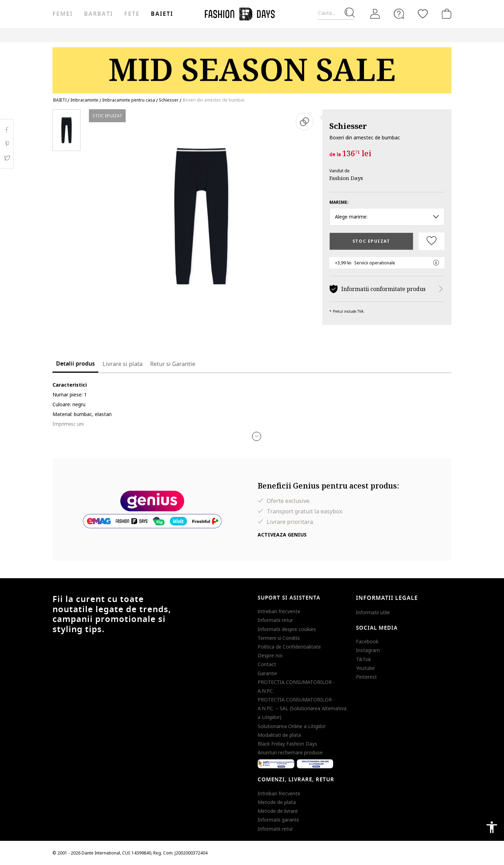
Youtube (365, 668)
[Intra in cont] (375, 14)
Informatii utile (373, 612)
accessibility (492, 827)
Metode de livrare (278, 811)
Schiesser (348, 126)
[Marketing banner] (252, 67)
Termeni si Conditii (279, 638)
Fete (132, 14)
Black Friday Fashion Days (287, 744)
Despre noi (270, 655)
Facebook (367, 641)
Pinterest (366, 677)
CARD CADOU (316, 35)
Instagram (368, 650)
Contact (267, 664)
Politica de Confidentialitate (289, 647)
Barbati (98, 14)
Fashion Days (346, 178)
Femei (63, 14)
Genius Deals (250, 35)
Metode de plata (277, 802)
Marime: (339, 202)
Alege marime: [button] (387, 217)
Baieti (162, 14)
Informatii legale (387, 598)
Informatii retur (275, 620)
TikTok (363, 659)
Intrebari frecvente (279, 611)
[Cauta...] (336, 13)
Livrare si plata (122, 364)
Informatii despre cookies (287, 629)
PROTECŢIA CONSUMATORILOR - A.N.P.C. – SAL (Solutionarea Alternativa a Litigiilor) (302, 708)
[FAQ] (399, 14)
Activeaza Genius (282, 535)
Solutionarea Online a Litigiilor (292, 726)
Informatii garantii (278, 820)
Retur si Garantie (173, 364)
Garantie (267, 673)
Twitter (7, 158)
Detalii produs (75, 364)
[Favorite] (423, 14)
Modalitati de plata (279, 735)
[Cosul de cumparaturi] (445, 14)
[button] (257, 436)
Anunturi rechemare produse (290, 752)
